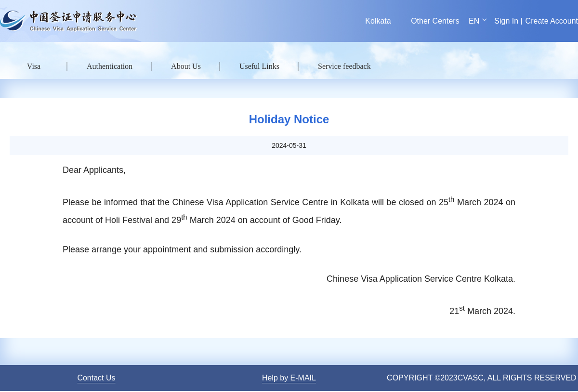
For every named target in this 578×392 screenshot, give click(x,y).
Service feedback (344, 66)
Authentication (110, 66)
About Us (186, 66)
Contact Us (96, 378)
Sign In (506, 21)
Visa (34, 66)
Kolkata (378, 21)
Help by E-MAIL (289, 378)
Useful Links (259, 66)
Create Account (552, 21)
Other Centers (435, 21)
